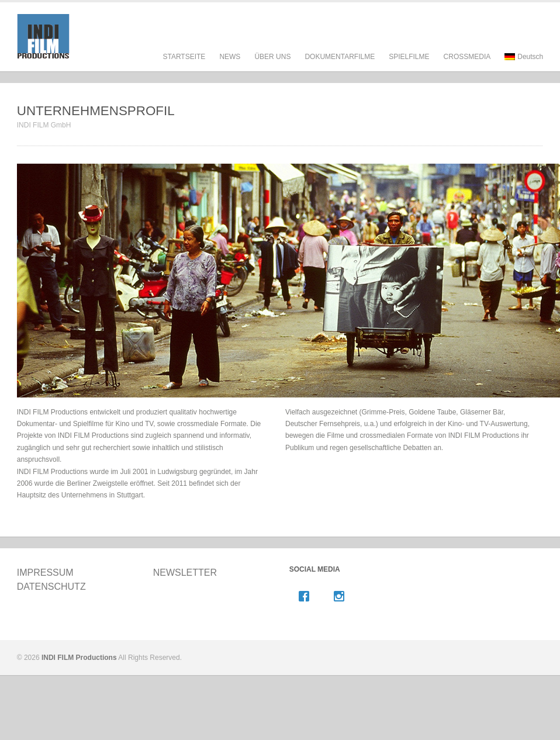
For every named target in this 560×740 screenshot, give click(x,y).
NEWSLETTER (185, 573)
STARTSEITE (184, 57)
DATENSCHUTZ (51, 587)
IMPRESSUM (45, 573)
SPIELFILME (409, 68)
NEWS (230, 57)
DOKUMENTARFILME (340, 68)
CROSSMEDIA (467, 57)
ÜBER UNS (272, 68)
